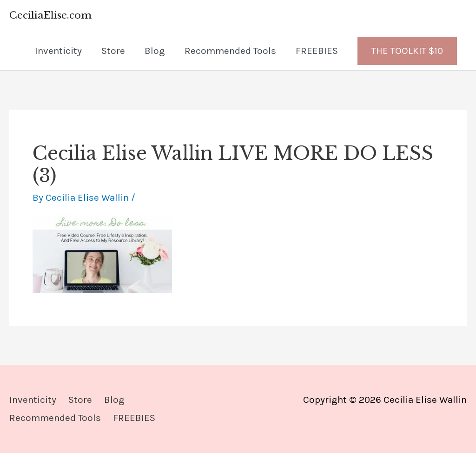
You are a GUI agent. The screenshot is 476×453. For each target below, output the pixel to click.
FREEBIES (317, 51)
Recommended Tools (230, 51)
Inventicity (58, 51)
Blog (155, 51)
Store (113, 51)
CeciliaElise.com (50, 15)
